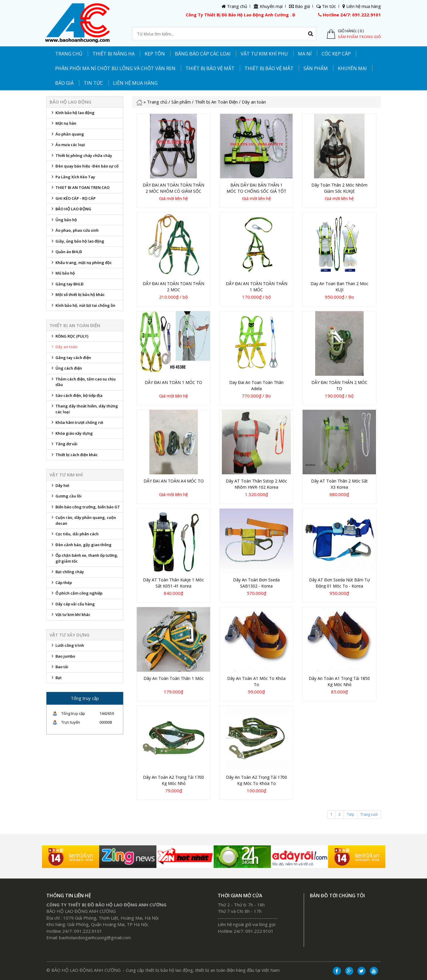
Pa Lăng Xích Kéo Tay (72, 178)
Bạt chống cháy (67, 573)
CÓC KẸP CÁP (336, 54)
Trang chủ (69, 54)
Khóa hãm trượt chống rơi (76, 424)
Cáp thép (61, 584)
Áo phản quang (67, 136)
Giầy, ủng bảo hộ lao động (77, 243)
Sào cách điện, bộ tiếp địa (76, 397)
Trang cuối (369, 814)
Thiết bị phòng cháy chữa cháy (81, 157)
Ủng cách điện (66, 370)
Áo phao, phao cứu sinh (74, 232)
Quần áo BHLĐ (66, 253)
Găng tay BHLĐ (67, 285)
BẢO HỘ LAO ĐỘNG (70, 210)
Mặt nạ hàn (63, 125)
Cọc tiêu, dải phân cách (74, 535)
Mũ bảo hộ (62, 275)
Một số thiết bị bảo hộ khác (77, 296)
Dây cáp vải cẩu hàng (72, 605)
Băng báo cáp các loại (203, 54)
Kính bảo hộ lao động (72, 114)
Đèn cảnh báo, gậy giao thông (81, 546)
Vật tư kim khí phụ (264, 54)
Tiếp (351, 814)
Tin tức (93, 83)
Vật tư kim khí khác (70, 616)
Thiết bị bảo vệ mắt (269, 68)
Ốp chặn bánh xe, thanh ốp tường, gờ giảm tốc (84, 558)
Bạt (56, 679)
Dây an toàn (64, 348)
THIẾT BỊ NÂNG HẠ (114, 54)
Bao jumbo (62, 658)
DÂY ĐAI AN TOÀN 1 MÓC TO (173, 382)
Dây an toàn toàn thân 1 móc (174, 678)
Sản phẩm (181, 102)
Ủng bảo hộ (63, 221)
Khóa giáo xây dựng (71, 435)
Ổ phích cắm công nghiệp (76, 595)
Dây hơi (59, 487)
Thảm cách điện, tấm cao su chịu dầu (83, 382)
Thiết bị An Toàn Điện (216, 102)
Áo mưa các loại (67, 146)
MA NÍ (305, 54)
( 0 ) (361, 31)
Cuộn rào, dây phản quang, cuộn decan (83, 520)
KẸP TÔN (155, 54)
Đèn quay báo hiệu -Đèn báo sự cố (84, 167)
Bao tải (59, 668)
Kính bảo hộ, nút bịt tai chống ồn (82, 307)
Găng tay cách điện (70, 359)
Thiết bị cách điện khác (74, 456)
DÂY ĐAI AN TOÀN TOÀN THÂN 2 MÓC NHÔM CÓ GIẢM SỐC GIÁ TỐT (173, 191)
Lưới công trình (67, 647)
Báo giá (64, 83)
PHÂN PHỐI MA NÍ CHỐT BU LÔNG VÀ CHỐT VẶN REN (115, 68)
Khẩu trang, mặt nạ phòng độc (81, 264)
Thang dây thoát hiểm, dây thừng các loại (84, 409)
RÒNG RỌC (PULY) (69, 338)
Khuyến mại (352, 68)
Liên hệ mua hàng (135, 83)
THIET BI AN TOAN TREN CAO (80, 189)
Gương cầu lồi (66, 497)
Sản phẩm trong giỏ (359, 37)
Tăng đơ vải (64, 445)
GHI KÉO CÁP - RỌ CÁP (73, 200)
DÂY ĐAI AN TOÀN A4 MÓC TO (174, 481)
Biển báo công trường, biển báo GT (85, 508)
